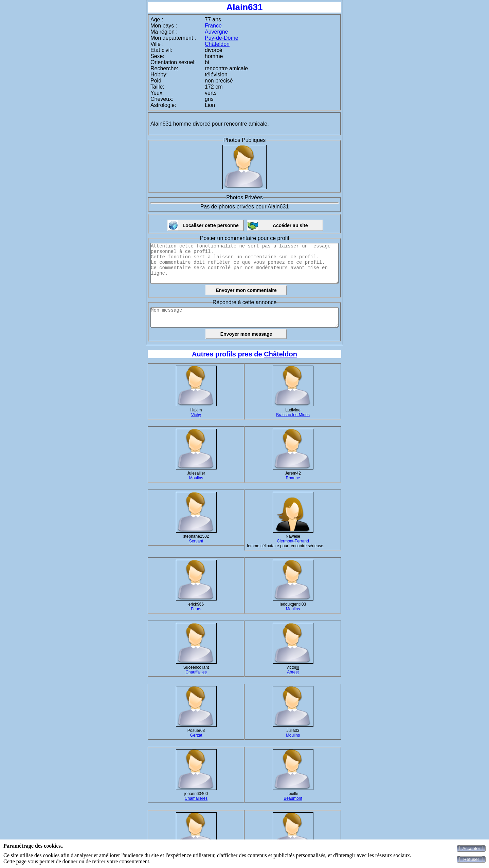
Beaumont (293, 798)
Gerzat (196, 735)
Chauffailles (196, 672)
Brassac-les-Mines (293, 415)
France (213, 26)
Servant (196, 541)
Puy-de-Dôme (222, 38)
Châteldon (217, 44)
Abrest (293, 672)
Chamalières (196, 798)
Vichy (196, 415)
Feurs (196, 609)
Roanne (293, 478)
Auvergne (216, 32)
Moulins (196, 478)
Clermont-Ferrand (293, 541)
